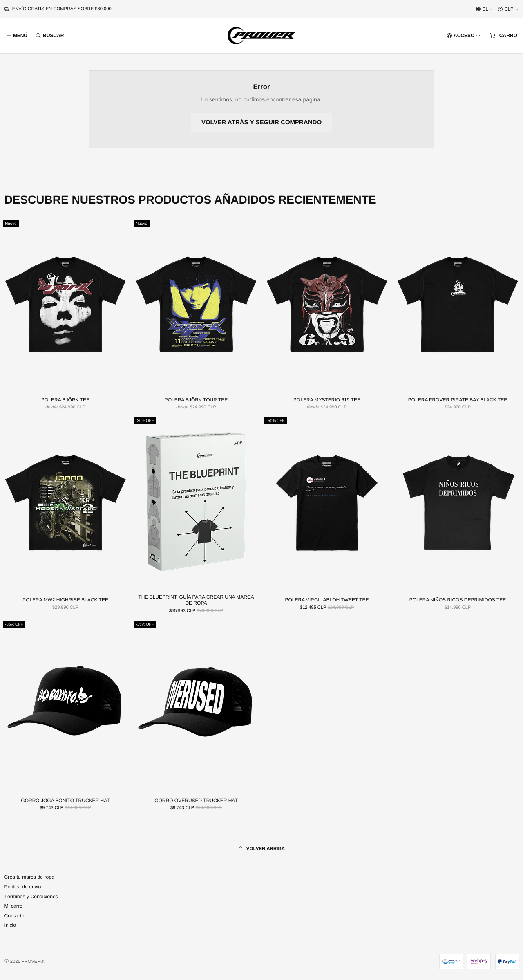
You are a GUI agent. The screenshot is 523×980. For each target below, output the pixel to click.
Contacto (15, 916)
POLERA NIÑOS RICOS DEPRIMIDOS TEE (458, 600)
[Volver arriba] (262, 849)
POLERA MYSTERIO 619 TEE (327, 400)
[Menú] (17, 36)
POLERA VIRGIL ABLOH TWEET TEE (327, 600)
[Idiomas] (485, 9)
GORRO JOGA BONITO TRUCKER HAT (65, 801)
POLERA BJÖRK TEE (65, 400)
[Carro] (503, 36)
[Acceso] (464, 36)
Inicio (10, 925)
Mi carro (13, 906)
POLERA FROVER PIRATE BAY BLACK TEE (458, 400)
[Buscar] (50, 36)
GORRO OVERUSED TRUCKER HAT (196, 801)
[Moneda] (508, 9)
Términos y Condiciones (31, 897)
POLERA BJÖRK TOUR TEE (196, 400)
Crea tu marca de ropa (30, 877)
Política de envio (23, 887)
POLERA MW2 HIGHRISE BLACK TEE (65, 600)
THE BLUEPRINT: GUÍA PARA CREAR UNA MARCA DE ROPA (196, 600)
